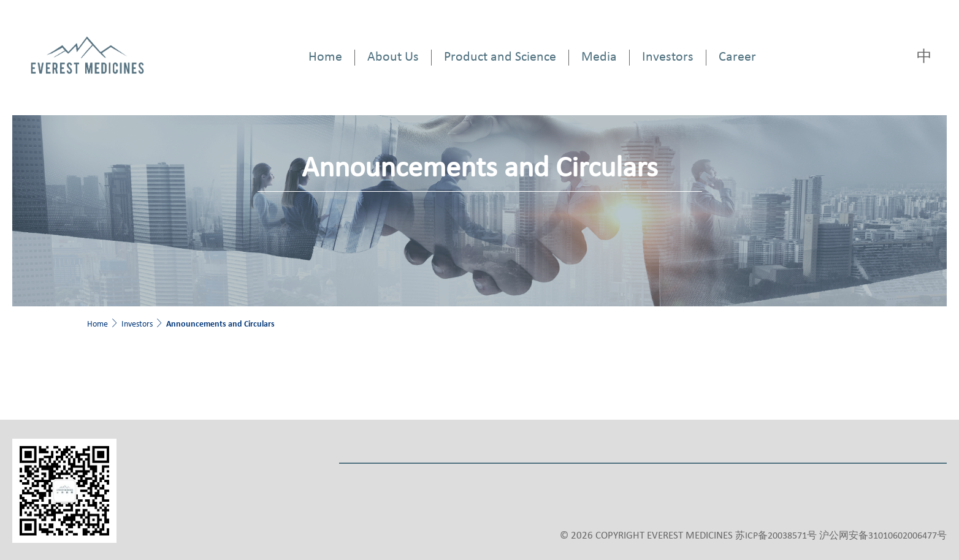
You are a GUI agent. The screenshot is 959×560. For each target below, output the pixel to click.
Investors (668, 57)
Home (325, 57)
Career (737, 57)
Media (599, 57)
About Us (393, 57)
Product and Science (500, 57)
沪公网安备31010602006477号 (883, 536)
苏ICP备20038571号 (776, 536)
